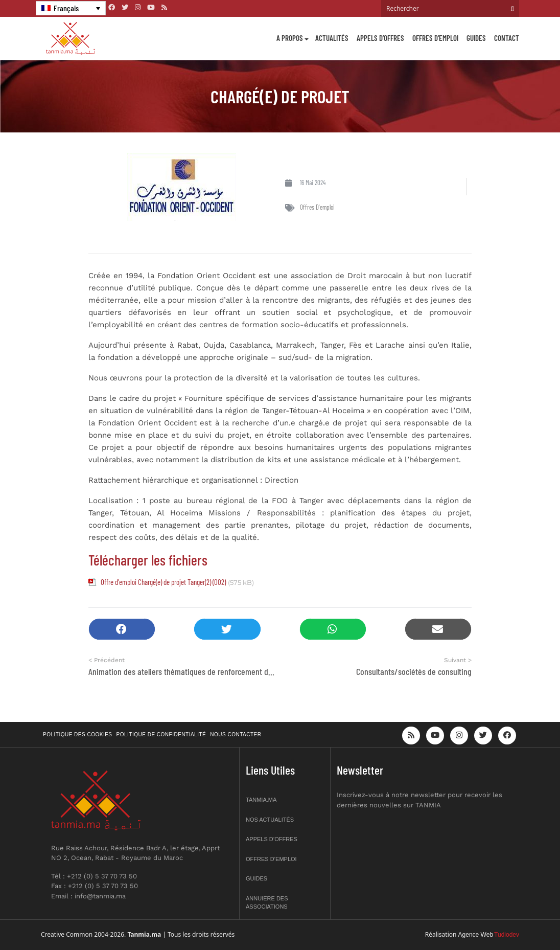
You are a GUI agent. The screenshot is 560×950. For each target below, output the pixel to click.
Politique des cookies (78, 734)
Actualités (332, 38)
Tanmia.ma (261, 800)
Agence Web (476, 935)
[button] (122, 629)
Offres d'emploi (317, 207)
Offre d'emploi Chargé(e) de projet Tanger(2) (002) (163, 582)
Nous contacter (236, 734)
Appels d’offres (380, 38)
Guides (476, 38)
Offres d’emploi (435, 38)
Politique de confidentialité (161, 734)
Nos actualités (270, 820)
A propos (290, 38)
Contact (507, 38)
